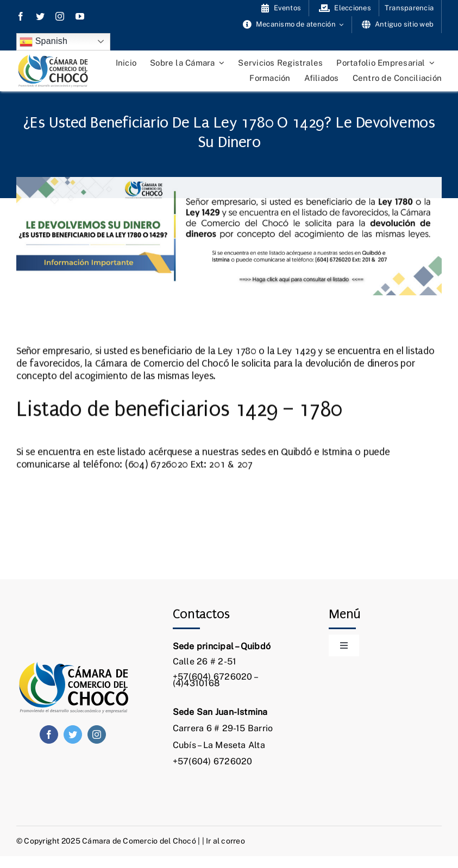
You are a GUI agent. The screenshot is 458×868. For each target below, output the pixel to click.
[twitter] (40, 16)
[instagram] (60, 16)
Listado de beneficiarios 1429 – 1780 (179, 409)
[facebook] (21, 16)
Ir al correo (225, 841)
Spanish (43, 42)
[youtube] (80, 16)
